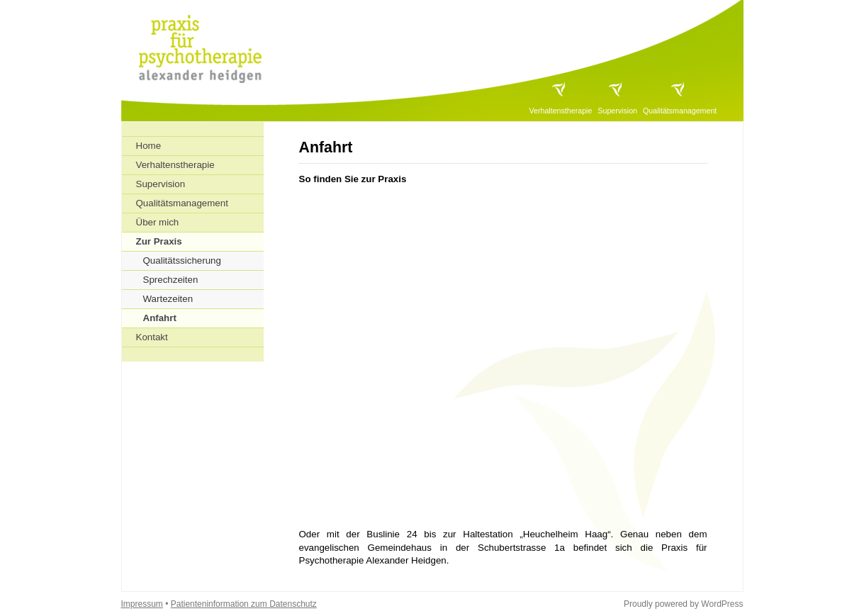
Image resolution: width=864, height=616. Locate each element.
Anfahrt (160, 318)
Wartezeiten (168, 299)
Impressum (142, 604)
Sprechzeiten (171, 280)
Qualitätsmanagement (680, 111)
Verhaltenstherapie (560, 111)
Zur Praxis (159, 241)
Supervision (617, 111)
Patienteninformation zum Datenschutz (244, 604)
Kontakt (152, 337)
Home (149, 146)
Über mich (158, 222)
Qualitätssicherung (182, 261)
